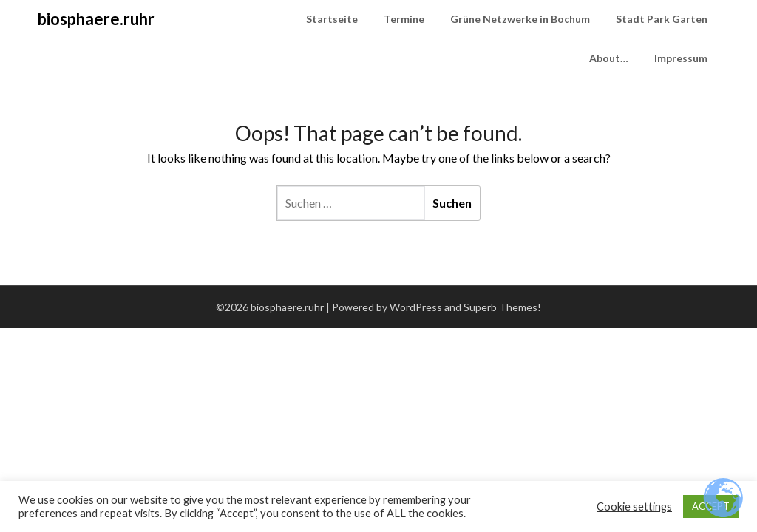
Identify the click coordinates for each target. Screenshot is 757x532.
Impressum (681, 58)
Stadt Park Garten (662, 19)
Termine (404, 19)
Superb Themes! (502, 307)
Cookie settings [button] (634, 507)
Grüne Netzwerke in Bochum (520, 19)
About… (609, 58)
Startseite (332, 19)
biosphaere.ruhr (96, 19)
